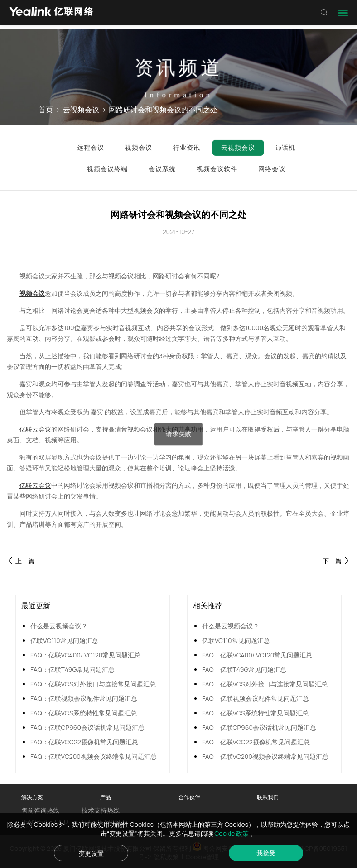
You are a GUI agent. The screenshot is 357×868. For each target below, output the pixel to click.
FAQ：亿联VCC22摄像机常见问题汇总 (84, 742)
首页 (46, 110)
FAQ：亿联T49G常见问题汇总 (72, 669)
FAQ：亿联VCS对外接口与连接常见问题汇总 (93, 684)
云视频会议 (81, 110)
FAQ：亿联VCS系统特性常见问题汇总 (84, 713)
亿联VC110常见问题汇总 (64, 640)
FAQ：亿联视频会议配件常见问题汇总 (84, 698)
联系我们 (268, 797)
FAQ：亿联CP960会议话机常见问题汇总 (87, 727)
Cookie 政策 (232, 833)
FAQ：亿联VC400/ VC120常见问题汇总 (85, 655)
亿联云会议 (35, 429)
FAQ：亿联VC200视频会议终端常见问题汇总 (94, 756)
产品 (106, 797)
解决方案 (32, 797)
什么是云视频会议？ (59, 626)
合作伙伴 (189, 797)
